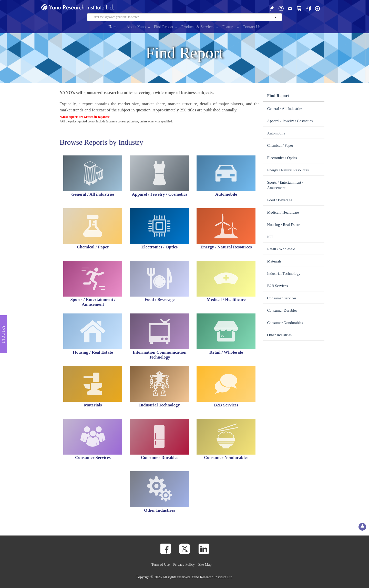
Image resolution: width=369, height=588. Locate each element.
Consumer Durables (282, 310)
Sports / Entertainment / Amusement (285, 185)
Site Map (205, 564)
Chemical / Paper (280, 145)
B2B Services (277, 286)
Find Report (163, 27)
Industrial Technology (284, 274)
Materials (274, 261)
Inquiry (3, 334)
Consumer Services (282, 298)
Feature (228, 27)
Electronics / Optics (282, 158)
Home (113, 27)
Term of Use (161, 564)
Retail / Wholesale (281, 249)
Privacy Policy (184, 564)
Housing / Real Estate (283, 225)
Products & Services (198, 27)
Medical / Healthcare (283, 212)
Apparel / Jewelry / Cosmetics (290, 121)
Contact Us (251, 27)
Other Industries (279, 335)
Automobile (276, 133)
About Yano (136, 27)
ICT (270, 237)
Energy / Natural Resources (288, 170)
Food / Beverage (280, 200)
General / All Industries (285, 109)
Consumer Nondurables (285, 323)
